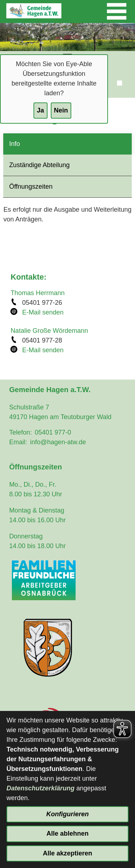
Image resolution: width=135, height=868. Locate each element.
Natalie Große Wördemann (49, 331)
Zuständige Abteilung (39, 165)
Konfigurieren (67, 814)
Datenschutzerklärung (40, 788)
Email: (18, 442)
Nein (61, 110)
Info (14, 144)
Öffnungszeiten (31, 187)
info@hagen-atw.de (58, 442)
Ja (40, 110)
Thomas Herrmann (37, 293)
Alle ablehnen (67, 833)
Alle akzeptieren (67, 853)
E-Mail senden (43, 312)
